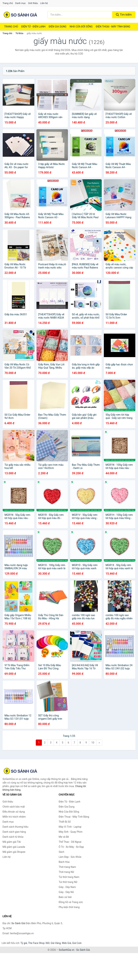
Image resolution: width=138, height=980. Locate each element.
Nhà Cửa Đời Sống (81, 27)
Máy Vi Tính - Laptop (70, 827)
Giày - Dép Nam (67, 887)
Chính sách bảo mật (14, 807)
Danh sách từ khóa (13, 837)
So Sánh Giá (83, 950)
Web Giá (66, 943)
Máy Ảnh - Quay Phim (71, 832)
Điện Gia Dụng (57, 27)
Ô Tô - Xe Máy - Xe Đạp (71, 847)
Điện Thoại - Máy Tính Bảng (113, 27)
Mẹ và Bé (64, 837)
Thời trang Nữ (66, 872)
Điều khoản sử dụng (14, 812)
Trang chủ (8, 3)
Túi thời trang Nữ (68, 882)
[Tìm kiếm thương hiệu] (80, 15)
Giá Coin (77, 943)
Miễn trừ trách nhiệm (14, 817)
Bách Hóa (64, 862)
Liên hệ (44, 3)
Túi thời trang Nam (69, 877)
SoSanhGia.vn (66, 950)
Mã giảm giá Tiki (12, 842)
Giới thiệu (33, 3)
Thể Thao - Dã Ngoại (70, 842)
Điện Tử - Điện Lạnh (33, 27)
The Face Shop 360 (39, 943)
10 (93, 743)
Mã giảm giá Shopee (14, 852)
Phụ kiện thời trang (69, 907)
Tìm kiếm (124, 15)
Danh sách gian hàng (14, 832)
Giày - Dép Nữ (66, 892)
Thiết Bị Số (65, 822)
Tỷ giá (24, 943)
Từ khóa (19, 33)
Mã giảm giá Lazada (14, 847)
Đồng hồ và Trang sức (71, 902)
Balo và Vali (65, 897)
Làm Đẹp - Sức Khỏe (70, 857)
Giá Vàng (56, 943)
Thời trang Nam (67, 867)
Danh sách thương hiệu (15, 827)
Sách (62, 852)
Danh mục (21, 3)
